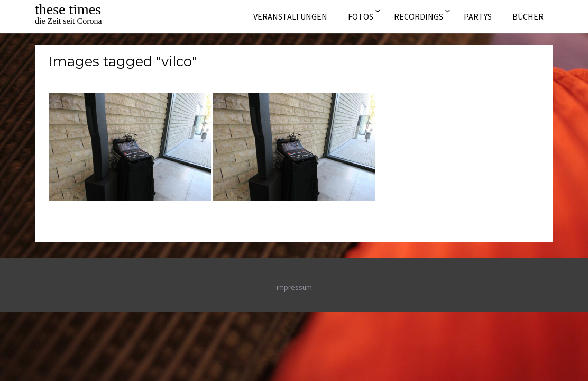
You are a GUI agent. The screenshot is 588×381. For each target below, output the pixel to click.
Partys (478, 16)
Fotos (361, 16)
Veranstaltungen (290, 16)
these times (68, 9)
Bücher (528, 16)
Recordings (419, 16)
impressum (294, 287)
